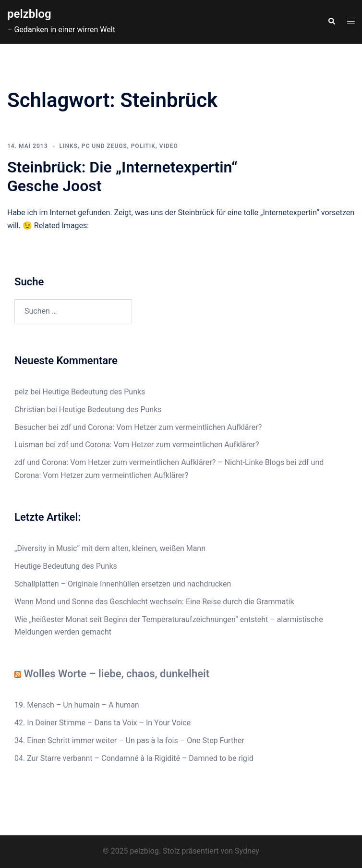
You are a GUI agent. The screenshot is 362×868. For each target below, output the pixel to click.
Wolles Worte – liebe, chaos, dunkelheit (116, 674)
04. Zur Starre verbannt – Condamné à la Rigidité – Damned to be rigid (134, 758)
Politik (143, 146)
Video (169, 146)
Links (69, 146)
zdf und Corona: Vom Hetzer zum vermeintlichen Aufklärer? (161, 427)
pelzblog (29, 14)
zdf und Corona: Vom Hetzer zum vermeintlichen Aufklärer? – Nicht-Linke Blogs (149, 462)
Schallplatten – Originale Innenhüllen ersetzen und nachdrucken (123, 584)
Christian (30, 410)
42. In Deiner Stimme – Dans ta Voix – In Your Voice (103, 723)
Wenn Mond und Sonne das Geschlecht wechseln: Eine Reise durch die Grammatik (154, 602)
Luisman (29, 445)
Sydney (247, 851)
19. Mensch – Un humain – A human (77, 705)
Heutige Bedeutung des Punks (94, 392)
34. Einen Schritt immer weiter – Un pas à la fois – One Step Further (129, 740)
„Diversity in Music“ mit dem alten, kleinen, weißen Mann (110, 548)
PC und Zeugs (104, 146)
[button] (331, 22)
